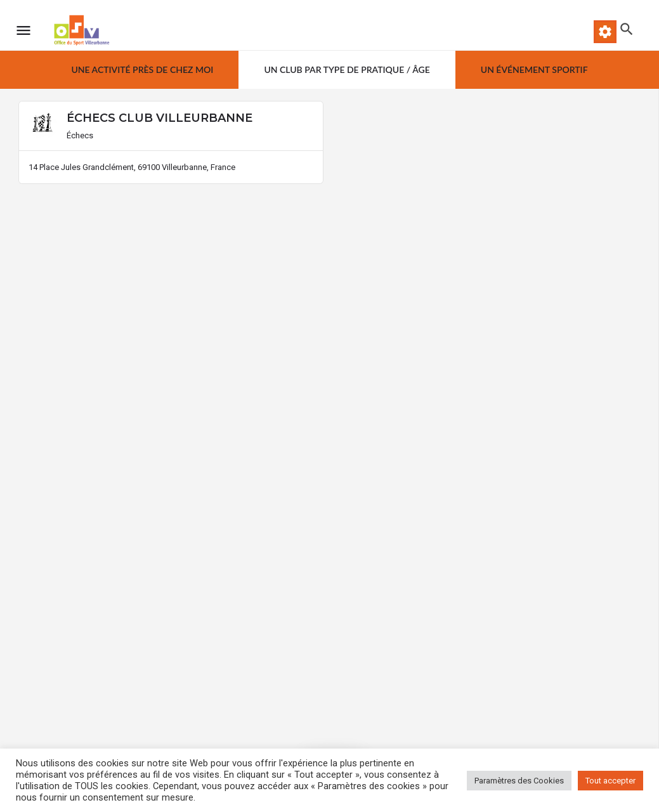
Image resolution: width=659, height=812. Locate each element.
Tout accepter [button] (610, 781)
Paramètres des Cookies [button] (519, 781)
